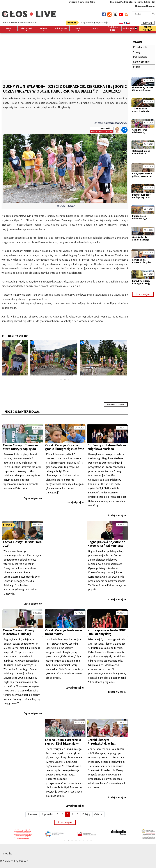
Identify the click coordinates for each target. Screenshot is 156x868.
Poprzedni (47, 814)
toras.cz (23, 861)
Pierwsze (32, 814)
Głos (11, 861)
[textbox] (142, 14)
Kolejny (86, 814)
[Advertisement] (65, 56)
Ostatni (98, 814)
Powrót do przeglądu (116, 404)
